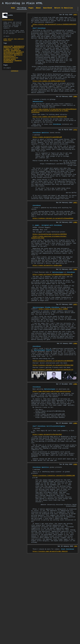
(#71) (75, 150)
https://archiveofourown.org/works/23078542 (50, 271)
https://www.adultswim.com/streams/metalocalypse (52, 451)
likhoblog (14, 78)
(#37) (75, 353)
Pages (31, 9)
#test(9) (17, 54)
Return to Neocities (64, 9)
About (38, 9)
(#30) (75, 443)
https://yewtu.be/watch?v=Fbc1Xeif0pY (47, 501)
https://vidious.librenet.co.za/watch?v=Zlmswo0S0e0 (53, 253)
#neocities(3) (8, 60)
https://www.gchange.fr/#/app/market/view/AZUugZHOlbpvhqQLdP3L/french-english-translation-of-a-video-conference (54, 128)
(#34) (75, 398)
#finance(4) (20, 57)
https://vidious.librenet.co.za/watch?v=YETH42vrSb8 (53, 423)
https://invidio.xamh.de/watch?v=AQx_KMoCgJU (50, 638)
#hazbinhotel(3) (19, 50)
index (5, 42)
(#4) (76, 632)
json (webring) (19, 42)
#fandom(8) (18, 67)
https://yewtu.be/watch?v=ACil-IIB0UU (53, 358)
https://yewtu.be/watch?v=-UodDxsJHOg (47, 308)
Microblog (22, 9)
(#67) (75, 235)
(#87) (75, 16)
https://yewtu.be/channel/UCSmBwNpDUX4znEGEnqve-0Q (52, 318)
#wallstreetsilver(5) (11, 63)
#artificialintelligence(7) (13, 58)
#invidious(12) (16, 55)
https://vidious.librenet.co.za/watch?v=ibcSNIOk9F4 (53, 418)
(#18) (75, 536)
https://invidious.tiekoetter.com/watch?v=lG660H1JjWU (54, 548)
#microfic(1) (18, 60)
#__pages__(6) (8, 54)
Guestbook (48, 9)
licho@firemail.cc (8, 21)
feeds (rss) (7, 44)
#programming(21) (9, 57)
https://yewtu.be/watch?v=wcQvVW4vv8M (47, 158)
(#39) (75, 257)
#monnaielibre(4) (18, 52)
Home (13, 9)
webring (10, 42)
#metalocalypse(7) (10, 62)
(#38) (75, 312)
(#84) (75, 112)
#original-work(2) (10, 65)
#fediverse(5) (8, 68)
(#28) (75, 488)
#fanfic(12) (7, 52)
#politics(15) (8, 50)
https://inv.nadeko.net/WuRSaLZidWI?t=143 (49, 94)
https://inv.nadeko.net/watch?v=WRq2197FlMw (50, 135)
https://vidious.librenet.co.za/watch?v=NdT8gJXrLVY (53, 428)
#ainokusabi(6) (9, 67)
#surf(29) (7, 55)
